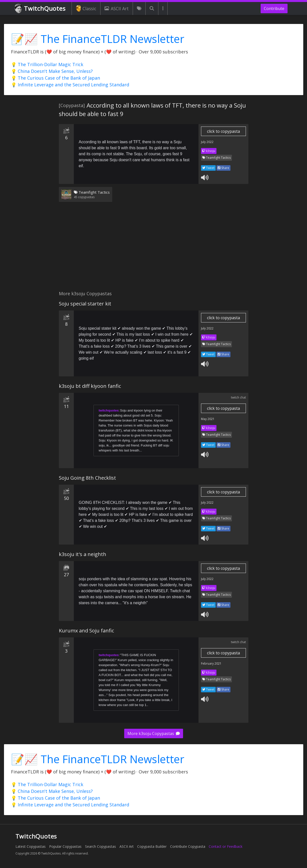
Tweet (208, 168)
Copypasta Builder (152, 846)
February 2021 (211, 663)
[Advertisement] (154, 249)
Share (223, 168)
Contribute (274, 8)
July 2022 (207, 142)
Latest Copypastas (31, 846)
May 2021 (208, 419)
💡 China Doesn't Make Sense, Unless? (52, 71)
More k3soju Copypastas (154, 733)
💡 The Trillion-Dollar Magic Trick (47, 64)
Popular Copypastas (65, 846)
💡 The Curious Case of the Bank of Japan (55, 78)
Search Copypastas (101, 846)
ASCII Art (116, 8)
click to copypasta (223, 131)
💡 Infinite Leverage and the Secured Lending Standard (70, 85)
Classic (86, 8)
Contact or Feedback (226, 846)
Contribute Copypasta (188, 846)
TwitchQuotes (41, 9)
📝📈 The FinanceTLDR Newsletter (98, 39)
